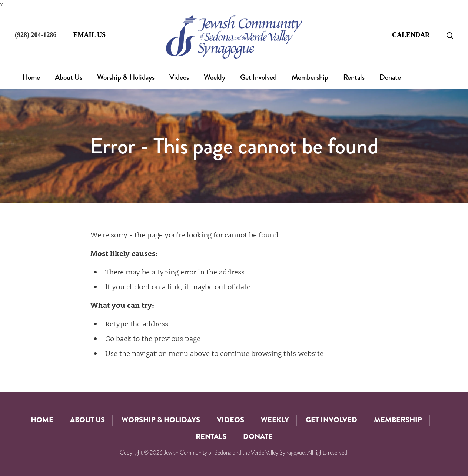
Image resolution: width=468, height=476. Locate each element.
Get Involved (258, 77)
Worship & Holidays (126, 77)
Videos (179, 77)
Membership (310, 77)
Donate (390, 77)
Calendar (411, 35)
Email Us (89, 35)
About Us (69, 77)
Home (31, 77)
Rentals (354, 77)
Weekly (215, 77)
